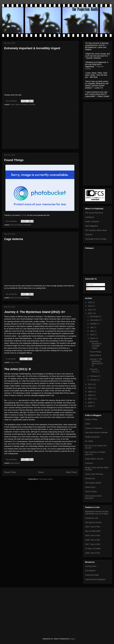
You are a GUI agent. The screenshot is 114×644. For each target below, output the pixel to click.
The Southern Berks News (96, 230)
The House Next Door (94, 213)
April (92, 335)
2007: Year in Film (93, 544)
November (95, 320)
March (93, 338)
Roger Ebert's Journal (94, 459)
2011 (90, 384)
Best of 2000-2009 (93, 531)
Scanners (89, 463)
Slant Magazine (92, 226)
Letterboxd (89, 217)
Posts (90, 285)
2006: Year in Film (93, 553)
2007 (90, 399)
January (94, 380)
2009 (90, 392)
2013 (90, 310)
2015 (90, 302)
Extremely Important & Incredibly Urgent (32, 48)
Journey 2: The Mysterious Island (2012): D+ (35, 312)
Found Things (14, 160)
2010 (90, 388)
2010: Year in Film (93, 527)
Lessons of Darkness (94, 428)
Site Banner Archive (93, 522)
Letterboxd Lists (92, 518)
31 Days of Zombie (93, 549)
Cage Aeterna (14, 239)
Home (41, 472)
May (92, 331)
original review (13, 400)
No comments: (12, 101)
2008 (90, 395)
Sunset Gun (90, 478)
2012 (90, 313)
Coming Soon (91, 566)
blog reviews (15, 362)
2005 (90, 406)
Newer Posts (10, 472)
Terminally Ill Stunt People (96, 239)
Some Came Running (94, 474)
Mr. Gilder (89, 441)
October (94, 324)
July (92, 327)
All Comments (93, 289)
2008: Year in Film (93, 540)
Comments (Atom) (46, 479)
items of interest (22, 104)
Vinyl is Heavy (91, 491)
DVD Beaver (90, 571)
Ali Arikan (23, 215)
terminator (27, 225)
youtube (32, 104)
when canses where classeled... (93, 497)
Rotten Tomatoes (92, 222)
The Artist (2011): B (18, 369)
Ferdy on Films (91, 419)
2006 (90, 403)
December (95, 316)
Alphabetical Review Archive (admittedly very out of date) (97, 513)
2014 (90, 306)
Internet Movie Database (95, 579)
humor (13, 104)
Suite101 (89, 235)
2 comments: (11, 359)
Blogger (72, 639)
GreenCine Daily (92, 575)
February (94, 376)
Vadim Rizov (90, 487)
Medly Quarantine (92, 437)
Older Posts (71, 472)
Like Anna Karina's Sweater (96, 432)
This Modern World (93, 483)
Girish (88, 424)
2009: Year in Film (93, 535)
